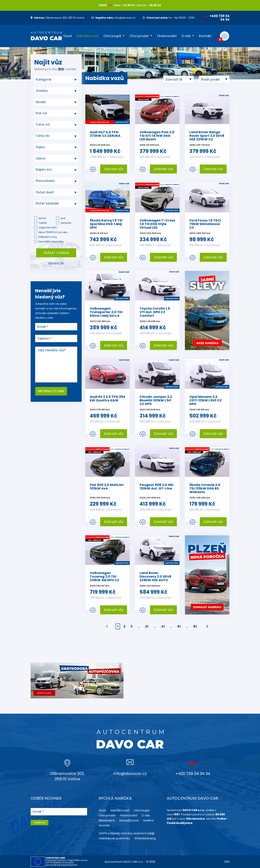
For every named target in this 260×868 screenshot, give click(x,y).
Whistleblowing (145, 838)
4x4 (63, 218)
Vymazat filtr (56, 263)
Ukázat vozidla (56, 253)
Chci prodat (139, 36)
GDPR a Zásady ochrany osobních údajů (127, 833)
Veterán (66, 223)
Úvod (68, 36)
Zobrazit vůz (114, 169)
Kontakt (205, 36)
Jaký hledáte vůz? (52, 350)
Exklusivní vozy (48, 237)
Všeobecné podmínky (114, 838)
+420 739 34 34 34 (217, 18)
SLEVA (42, 218)
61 (179, 626)
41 (163, 626)
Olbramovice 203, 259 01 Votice (58, 18)
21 (147, 626)
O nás (186, 36)
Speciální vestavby (51, 241)
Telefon (43, 339)
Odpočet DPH (48, 227)
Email (41, 327)
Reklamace (107, 820)
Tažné (43, 223)
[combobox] (56, 79)
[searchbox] (55, 79)
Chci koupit (112, 36)
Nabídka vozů (88, 36)
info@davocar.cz (113, 18)
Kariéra (148, 820)
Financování (167, 36)
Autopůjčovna (129, 820)
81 (195, 626)
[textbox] (56, 113)
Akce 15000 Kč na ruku (53, 232)
